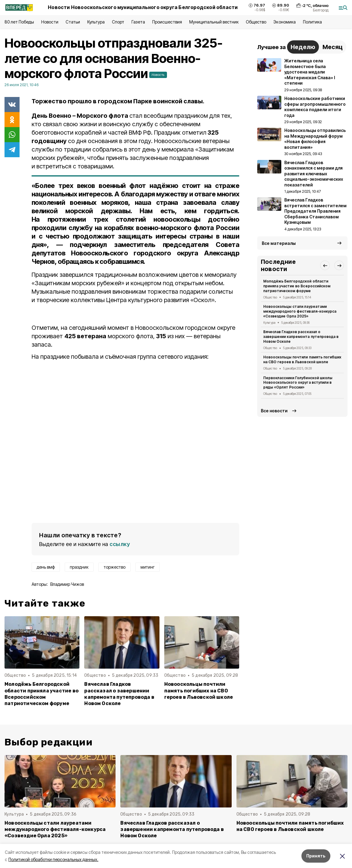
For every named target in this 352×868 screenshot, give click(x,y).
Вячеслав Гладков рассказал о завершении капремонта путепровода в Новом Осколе (119, 694)
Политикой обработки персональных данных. (53, 859)
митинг (148, 567)
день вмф (46, 567)
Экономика (284, 22)
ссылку (120, 544)
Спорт (118, 22)
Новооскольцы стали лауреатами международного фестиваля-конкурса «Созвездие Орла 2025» (300, 311)
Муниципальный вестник (214, 22)
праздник (79, 567)
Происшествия (167, 22)
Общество (256, 22)
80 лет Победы (19, 22)
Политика (312, 22)
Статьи (73, 22)
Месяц (333, 47)
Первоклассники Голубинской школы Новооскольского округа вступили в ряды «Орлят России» (298, 383)
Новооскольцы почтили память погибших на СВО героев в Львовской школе (199, 690)
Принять (316, 856)
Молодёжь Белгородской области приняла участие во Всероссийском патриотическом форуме (42, 694)
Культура (96, 22)
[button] (325, 265)
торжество (114, 567)
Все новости (274, 411)
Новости (50, 22)
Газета (138, 22)
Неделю (303, 47)
